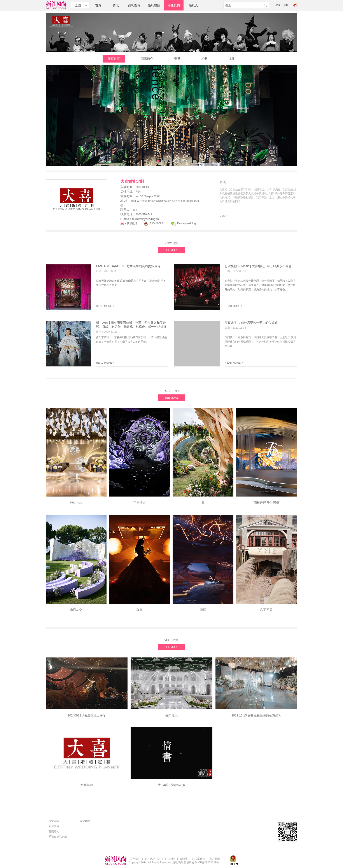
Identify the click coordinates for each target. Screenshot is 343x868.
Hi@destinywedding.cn (145, 219)
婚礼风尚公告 (153, 859)
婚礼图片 (134, 5)
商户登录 (215, 859)
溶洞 (203, 610)
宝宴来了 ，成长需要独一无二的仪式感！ (253, 323)
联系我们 (200, 859)
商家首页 (114, 59)
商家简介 (147, 59)
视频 (231, 59)
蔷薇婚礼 (54, 831)
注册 (286, 5)
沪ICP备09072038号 (207, 863)
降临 (140, 610)
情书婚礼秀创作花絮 (171, 785)
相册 (204, 59)
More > (224, 216)
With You (76, 503)
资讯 (116, 5)
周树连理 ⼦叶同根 (266, 503)
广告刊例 (170, 859)
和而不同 (266, 610)
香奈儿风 (171, 715)
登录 (278, 5)
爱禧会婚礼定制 (58, 837)
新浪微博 (54, 826)
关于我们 (135, 859)
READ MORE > (105, 306)
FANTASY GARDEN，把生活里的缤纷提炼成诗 (128, 266)
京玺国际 (54, 821)
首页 (98, 5)
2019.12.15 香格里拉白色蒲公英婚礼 (256, 715)
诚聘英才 (185, 859)
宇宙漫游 (140, 503)
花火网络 (85, 821)
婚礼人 (193, 5)
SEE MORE (171, 250)
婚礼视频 (154, 5)
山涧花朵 (76, 610)
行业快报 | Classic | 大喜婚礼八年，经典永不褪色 (258, 266)
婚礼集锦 (87, 785)
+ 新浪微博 (131, 223)
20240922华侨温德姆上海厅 (87, 715)
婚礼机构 (174, 5)
